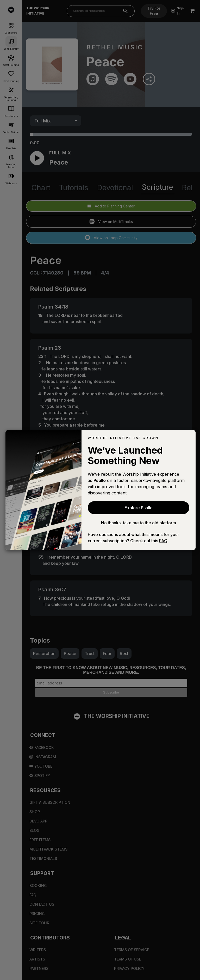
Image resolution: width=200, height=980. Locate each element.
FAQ (163, 541)
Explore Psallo (139, 508)
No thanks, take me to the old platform (139, 523)
